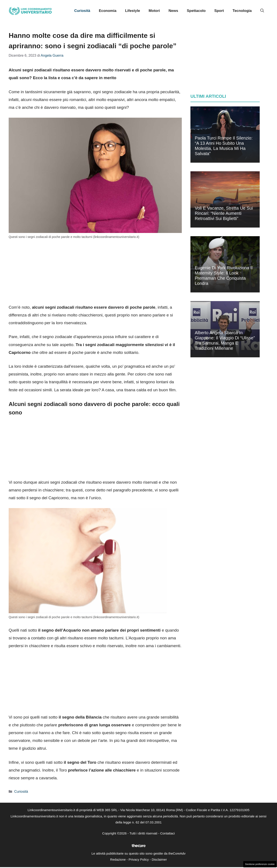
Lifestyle (133, 11)
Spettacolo (196, 11)
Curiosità (82, 11)
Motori (154, 11)
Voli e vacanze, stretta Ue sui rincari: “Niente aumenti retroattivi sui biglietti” (224, 213)
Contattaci (167, 833)
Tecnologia (242, 11)
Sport (219, 11)
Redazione (118, 859)
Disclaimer (159, 859)
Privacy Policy (139, 859)
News (173, 11)
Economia (108, 11)
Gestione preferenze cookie (260, 864)
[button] (262, 11)
